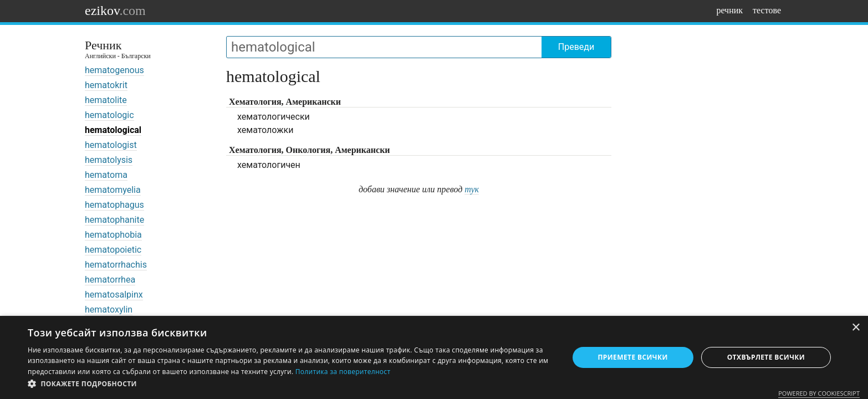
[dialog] (434, 357)
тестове (767, 10)
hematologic (109, 115)
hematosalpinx (114, 295)
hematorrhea (110, 280)
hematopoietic (113, 250)
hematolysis (109, 160)
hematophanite (114, 220)
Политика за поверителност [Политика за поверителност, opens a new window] (343, 372)
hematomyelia (113, 190)
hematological (113, 130)
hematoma (106, 175)
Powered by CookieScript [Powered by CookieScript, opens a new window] (819, 393)
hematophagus (114, 205)
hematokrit (106, 85)
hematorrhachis (116, 265)
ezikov (115, 11)
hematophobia (113, 235)
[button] (290, 384)
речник (729, 10)
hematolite (106, 100)
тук (472, 189)
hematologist (111, 145)
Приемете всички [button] (633, 357)
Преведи (576, 47)
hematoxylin (109, 310)
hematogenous (114, 70)
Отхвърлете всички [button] (766, 357)
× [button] (856, 328)
